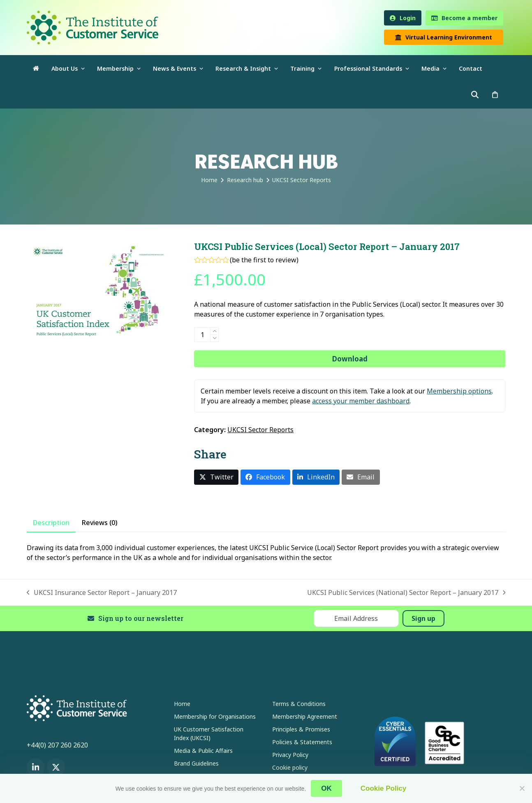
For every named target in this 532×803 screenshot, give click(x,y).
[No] (522, 788)
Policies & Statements (302, 742)
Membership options (459, 391)
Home (182, 704)
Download (350, 359)
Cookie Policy (383, 788)
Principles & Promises (301, 729)
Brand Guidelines (196, 763)
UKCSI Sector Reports (260, 430)
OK (326, 788)
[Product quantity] (202, 335)
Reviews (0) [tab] (99, 523)
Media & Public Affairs (203, 751)
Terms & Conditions (299, 704)
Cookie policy (290, 767)
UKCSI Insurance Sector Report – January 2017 (102, 593)
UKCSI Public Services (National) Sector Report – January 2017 (406, 593)
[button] (495, 95)
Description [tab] (51, 523)
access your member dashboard (361, 401)
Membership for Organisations (215, 716)
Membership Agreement (305, 716)
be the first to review (264, 260)
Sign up (423, 618)
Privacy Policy (290, 755)
